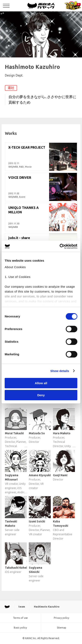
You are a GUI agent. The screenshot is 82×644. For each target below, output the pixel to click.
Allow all (41, 383)
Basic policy (20, 628)
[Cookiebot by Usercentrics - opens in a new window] (60, 246)
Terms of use (20, 618)
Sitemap (62, 628)
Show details (60, 371)
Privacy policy (62, 618)
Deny (41, 395)
